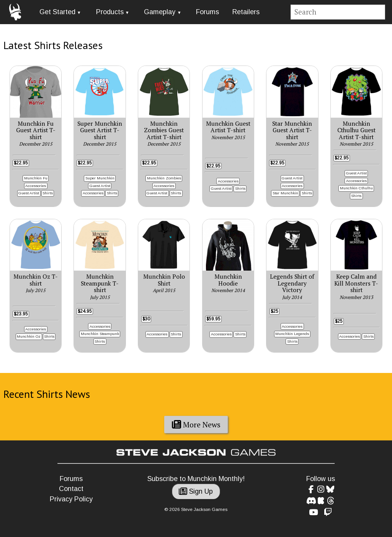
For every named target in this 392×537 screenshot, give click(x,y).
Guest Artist (29, 193)
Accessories (36, 186)
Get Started (57, 12)
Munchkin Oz (29, 336)
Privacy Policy (71, 499)
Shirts (48, 193)
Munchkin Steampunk (100, 334)
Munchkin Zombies (164, 178)
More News (196, 425)
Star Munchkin (285, 193)
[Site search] (338, 12)
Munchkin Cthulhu (356, 188)
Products (110, 12)
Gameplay (160, 12)
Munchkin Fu (36, 178)
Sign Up (196, 491)
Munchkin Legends (292, 334)
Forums (207, 12)
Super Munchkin (100, 178)
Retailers (246, 12)
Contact (71, 489)
